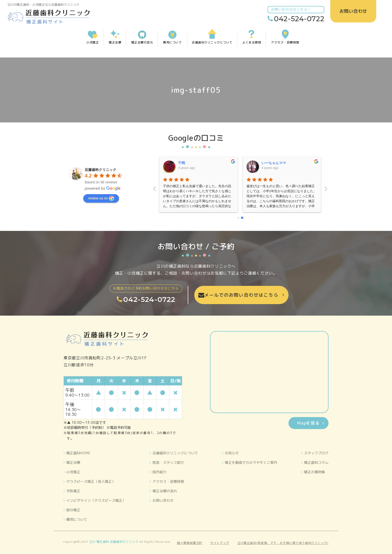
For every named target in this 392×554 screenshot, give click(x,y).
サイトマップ (220, 543)
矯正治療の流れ (165, 491)
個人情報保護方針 (190, 543)
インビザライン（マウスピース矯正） (96, 500)
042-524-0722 (299, 19)
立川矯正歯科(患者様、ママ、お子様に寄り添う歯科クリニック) (283, 543)
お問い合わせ (163, 500)
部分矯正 (73, 510)
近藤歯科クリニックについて (175, 453)
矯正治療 (73, 462)
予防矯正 (73, 491)
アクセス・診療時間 (168, 481)
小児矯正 (73, 472)
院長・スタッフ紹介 (168, 462)
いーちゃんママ (190, 163)
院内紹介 (159, 472)
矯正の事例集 (314, 472)
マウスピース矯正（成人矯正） (91, 481)
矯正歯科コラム (316, 462)
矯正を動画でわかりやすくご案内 (251, 462)
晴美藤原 (268, 163)
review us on (101, 198)
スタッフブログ (316, 453)
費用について (77, 519)
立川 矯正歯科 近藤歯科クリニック (114, 542)
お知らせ (232, 453)
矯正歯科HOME (78, 453)
